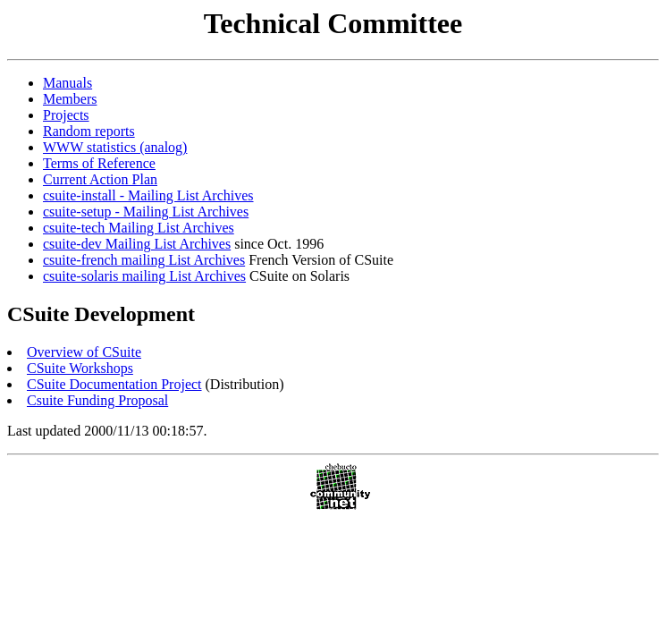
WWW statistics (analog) (115, 147)
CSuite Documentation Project (114, 384)
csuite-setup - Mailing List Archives (146, 212)
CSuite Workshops (80, 368)
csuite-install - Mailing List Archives (148, 195)
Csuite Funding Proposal (97, 400)
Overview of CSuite (84, 352)
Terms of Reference (99, 163)
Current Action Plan (100, 179)
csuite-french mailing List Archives (144, 260)
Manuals (67, 83)
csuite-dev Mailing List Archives (137, 244)
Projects (66, 115)
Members (70, 99)
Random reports (89, 131)
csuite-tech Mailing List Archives (139, 228)
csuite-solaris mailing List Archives (144, 276)
